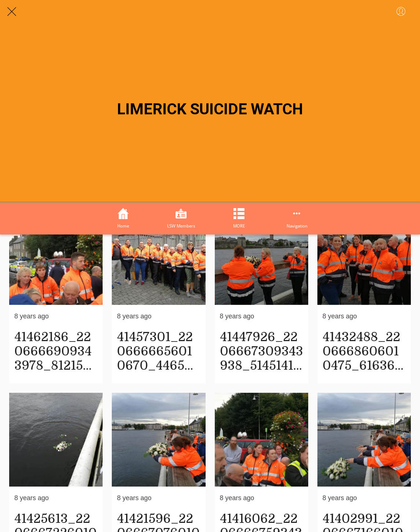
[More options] (297, 218)
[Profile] (401, 12)
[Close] (12, 12)
